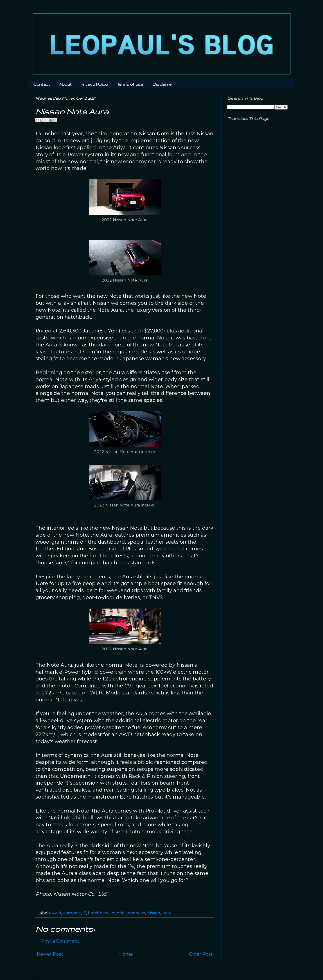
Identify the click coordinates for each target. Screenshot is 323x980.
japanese (136, 913)
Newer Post (50, 954)
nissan (154, 913)
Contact (42, 84)
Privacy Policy (94, 84)
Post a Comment (60, 941)
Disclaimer (163, 84)
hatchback (99, 913)
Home (126, 954)
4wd (57, 913)
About (65, 84)
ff (85, 913)
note (167, 913)
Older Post (201, 954)
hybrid (118, 913)
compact (72, 913)
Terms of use (130, 84)
